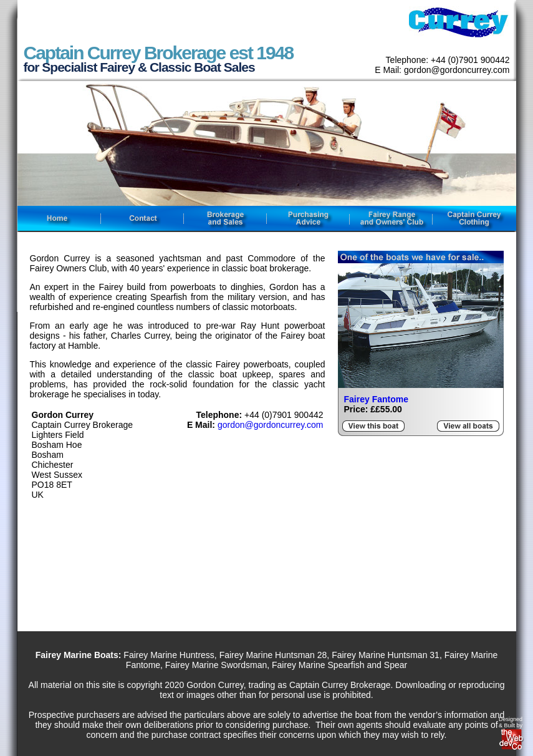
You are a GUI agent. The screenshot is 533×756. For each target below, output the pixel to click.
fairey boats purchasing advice (308, 219)
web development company (512, 741)
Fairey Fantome (376, 399)
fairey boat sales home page (59, 219)
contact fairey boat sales (142, 219)
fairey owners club (391, 219)
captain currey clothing (473, 219)
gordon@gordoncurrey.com (271, 425)
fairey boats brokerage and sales (225, 219)
